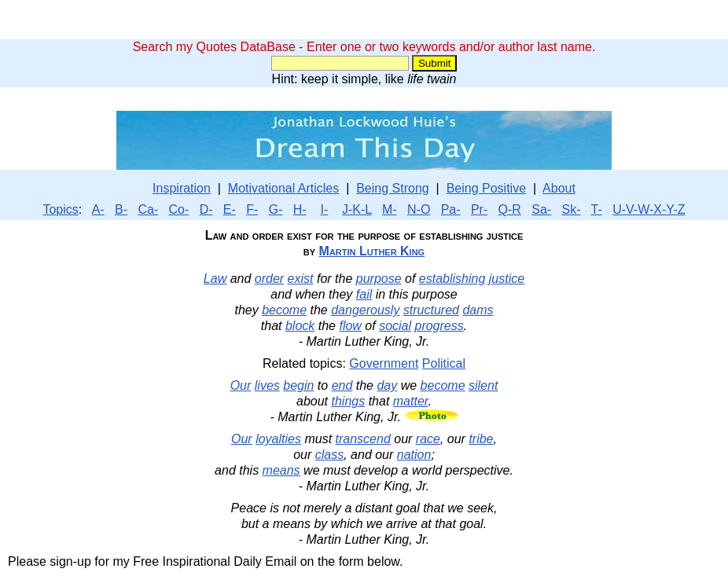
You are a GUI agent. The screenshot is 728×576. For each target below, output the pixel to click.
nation (414, 455)
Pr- (479, 209)
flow (350, 326)
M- (390, 209)
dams (478, 310)
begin (298, 385)
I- (324, 209)
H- (300, 209)
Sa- (541, 209)
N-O (419, 209)
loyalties (278, 439)
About (559, 188)
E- (230, 209)
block (300, 326)
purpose (379, 279)
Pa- (451, 209)
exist (301, 279)
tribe (481, 439)
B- (121, 209)
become (284, 310)
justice (507, 279)
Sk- (572, 209)
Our (241, 385)
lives (267, 385)
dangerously (365, 310)
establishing (452, 279)
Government (384, 363)
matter (411, 401)
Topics (60, 209)
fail (364, 294)
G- (276, 209)
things (349, 401)
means (281, 470)
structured (431, 310)
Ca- (148, 209)
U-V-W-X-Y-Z (649, 209)
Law (215, 279)
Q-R (510, 209)
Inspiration (182, 188)
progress (439, 326)
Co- (179, 209)
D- (206, 209)
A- (98, 209)
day (387, 385)
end (342, 385)
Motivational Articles (283, 188)
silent (483, 385)
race (428, 439)
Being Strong (393, 188)
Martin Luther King (372, 251)
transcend (363, 439)
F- (252, 209)
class (329, 455)
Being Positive (486, 188)
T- (597, 209)
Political (444, 363)
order (269, 279)
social (395, 326)
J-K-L (357, 209)
